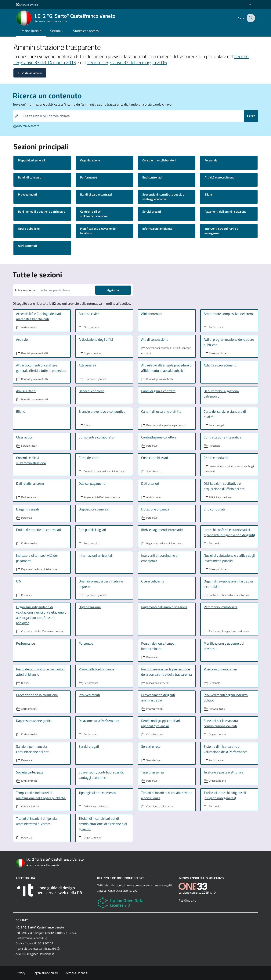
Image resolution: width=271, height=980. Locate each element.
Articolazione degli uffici (96, 339)
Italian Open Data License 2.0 (118, 891)
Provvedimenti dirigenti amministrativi (158, 698)
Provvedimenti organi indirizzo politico (226, 698)
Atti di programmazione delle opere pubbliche (229, 342)
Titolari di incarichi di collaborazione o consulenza (167, 795)
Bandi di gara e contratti (96, 194)
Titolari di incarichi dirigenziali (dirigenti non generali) (225, 795)
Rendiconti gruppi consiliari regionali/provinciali (161, 723)
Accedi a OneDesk (77, 973)
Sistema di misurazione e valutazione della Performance (226, 749)
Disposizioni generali (31, 160)
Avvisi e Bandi (26, 391)
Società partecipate (30, 772)
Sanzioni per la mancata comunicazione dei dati (221, 723)
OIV (19, 581)
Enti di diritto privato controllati (38, 530)
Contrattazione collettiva (159, 437)
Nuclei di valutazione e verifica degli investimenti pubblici (229, 558)
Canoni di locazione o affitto (161, 411)
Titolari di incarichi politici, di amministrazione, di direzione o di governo (103, 824)
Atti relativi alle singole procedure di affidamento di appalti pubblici (167, 368)
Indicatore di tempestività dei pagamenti (37, 558)
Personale (211, 160)
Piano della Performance (96, 669)
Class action (25, 437)
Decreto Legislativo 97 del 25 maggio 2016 (127, 62)
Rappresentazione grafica (34, 721)
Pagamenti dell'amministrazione (225, 211)
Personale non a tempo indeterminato (158, 646)
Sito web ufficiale (27, 5)
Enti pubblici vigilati (92, 530)
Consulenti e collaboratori (159, 160)
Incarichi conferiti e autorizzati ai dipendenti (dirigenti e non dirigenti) (229, 532)
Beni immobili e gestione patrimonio (42, 211)
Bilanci (209, 194)
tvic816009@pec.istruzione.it (35, 954)
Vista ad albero (30, 73)
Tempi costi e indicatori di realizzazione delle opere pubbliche (41, 795)
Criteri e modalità (216, 458)
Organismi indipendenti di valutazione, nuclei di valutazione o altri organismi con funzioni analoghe (41, 615)
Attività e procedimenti (220, 177)
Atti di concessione (155, 339)
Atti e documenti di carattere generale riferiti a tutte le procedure (41, 368)
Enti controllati (152, 177)
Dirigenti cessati (27, 509)
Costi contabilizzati (155, 458)
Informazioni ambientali (158, 229)
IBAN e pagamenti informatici (162, 530)
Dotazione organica (155, 509)
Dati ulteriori (150, 483)
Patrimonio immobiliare (221, 607)
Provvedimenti (27, 194)
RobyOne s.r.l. (187, 900)
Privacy (20, 973)
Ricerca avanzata (26, 126)
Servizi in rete (151, 746)
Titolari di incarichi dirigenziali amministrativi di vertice (37, 821)
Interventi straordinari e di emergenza (222, 231)
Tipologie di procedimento (97, 793)
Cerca (251, 116)
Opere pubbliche (29, 229)
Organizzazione (90, 160)
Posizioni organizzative (220, 669)
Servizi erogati (152, 211)
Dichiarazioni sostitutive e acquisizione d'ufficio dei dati (224, 486)
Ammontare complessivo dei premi (229, 314)
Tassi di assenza (152, 772)
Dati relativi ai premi (30, 483)
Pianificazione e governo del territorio (98, 231)
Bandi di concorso (30, 177)
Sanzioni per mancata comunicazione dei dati (33, 749)
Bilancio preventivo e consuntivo (102, 411)
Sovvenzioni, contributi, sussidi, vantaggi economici (163, 197)
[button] (249, 5)
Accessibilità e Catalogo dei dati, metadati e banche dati (39, 316)
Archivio (22, 339)
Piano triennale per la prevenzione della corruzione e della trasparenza (166, 672)
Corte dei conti (89, 458)
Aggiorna (113, 290)
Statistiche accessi (86, 31)
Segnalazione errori (45, 973)
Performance (89, 177)
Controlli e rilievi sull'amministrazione (94, 214)
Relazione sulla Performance (99, 721)
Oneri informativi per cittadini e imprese (101, 584)
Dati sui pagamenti (92, 483)
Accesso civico (89, 314)
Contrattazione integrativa (222, 437)
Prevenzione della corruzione (37, 695)
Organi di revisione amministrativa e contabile (228, 584)
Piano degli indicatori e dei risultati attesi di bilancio (41, 672)
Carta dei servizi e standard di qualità (225, 414)
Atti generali (87, 365)
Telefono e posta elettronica (224, 772)
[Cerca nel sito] (250, 18)
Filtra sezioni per (26, 290)
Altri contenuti (27, 246)
